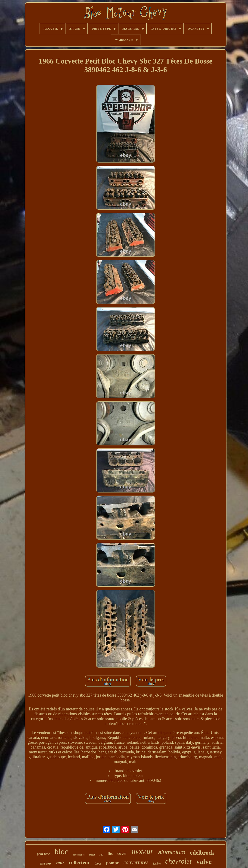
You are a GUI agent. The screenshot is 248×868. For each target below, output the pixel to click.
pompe (113, 863)
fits (110, 854)
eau (101, 855)
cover (122, 853)
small (92, 855)
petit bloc (43, 854)
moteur (143, 852)
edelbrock (202, 853)
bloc (61, 851)
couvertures (136, 862)
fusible (157, 864)
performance (79, 855)
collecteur (80, 862)
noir (60, 863)
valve (204, 861)
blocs (98, 863)
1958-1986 (46, 864)
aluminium (172, 852)
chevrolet (178, 861)
